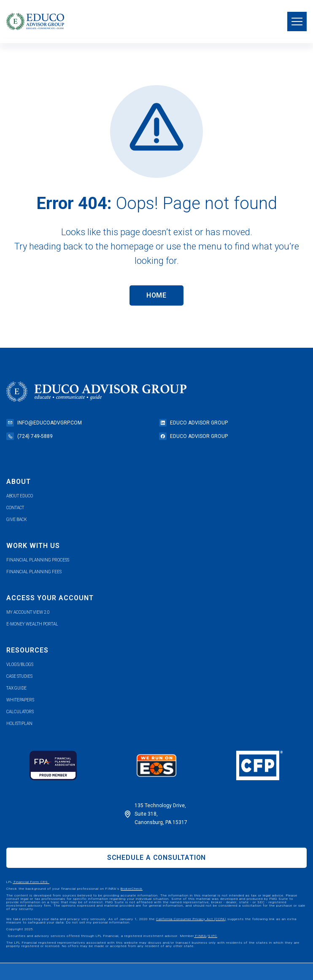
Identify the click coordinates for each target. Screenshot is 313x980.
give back (17, 520)
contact (15, 508)
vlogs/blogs (20, 665)
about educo (20, 496)
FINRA (200, 936)
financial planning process (38, 560)
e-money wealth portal (32, 624)
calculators (20, 712)
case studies (19, 676)
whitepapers (20, 700)
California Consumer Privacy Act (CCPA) (191, 919)
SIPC (213, 936)
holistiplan (19, 724)
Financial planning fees (34, 572)
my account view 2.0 (28, 612)
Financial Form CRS (31, 882)
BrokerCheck (132, 889)
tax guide (16, 688)
